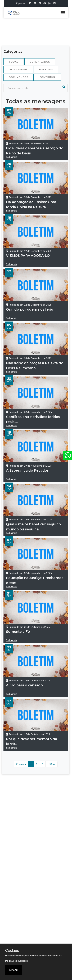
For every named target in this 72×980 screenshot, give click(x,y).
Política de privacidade (17, 961)
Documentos (19, 77)
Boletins (46, 69)
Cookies (12, 951)
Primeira (21, 764)
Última (51, 764)
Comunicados (40, 62)
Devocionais (18, 69)
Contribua (48, 77)
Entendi (14, 970)
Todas (14, 62)
